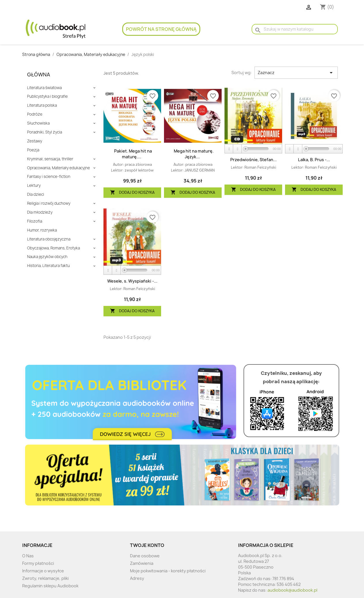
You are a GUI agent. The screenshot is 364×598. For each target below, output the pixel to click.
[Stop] (237, 149)
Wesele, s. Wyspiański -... (132, 281)
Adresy (137, 578)
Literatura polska (42, 105)
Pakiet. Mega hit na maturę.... (133, 154)
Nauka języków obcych (47, 257)
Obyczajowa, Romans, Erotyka (53, 248)
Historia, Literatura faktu (48, 266)
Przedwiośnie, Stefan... (253, 160)
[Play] (229, 149)
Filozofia (35, 221)
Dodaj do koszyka (132, 192)
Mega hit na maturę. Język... (194, 154)
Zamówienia (142, 563)
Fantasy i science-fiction (49, 177)
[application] (253, 149)
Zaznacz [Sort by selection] (296, 73)
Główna (39, 75)
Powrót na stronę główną (161, 29)
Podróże (35, 114)
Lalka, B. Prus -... (314, 160)
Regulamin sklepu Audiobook (50, 586)
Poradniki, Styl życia (45, 132)
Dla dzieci (36, 194)
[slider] (257, 149)
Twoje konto (147, 545)
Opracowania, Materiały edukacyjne (59, 168)
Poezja (33, 150)
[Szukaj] (295, 29)
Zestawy (35, 141)
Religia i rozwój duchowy (49, 203)
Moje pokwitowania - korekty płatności (168, 571)
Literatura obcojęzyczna (49, 239)
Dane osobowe (145, 556)
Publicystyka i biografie (47, 96)
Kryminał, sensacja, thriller (50, 159)
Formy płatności (38, 563)
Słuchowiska (38, 123)
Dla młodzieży (40, 212)
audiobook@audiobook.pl (292, 590)
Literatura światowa (44, 88)
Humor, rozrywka (42, 230)
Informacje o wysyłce (43, 571)
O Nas (28, 556)
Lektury (34, 186)
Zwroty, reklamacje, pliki (45, 578)
